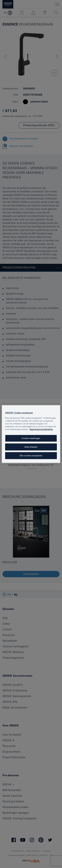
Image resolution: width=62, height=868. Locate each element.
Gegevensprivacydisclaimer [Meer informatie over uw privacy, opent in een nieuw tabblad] (41, 429)
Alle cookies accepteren (31, 455)
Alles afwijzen (31, 447)
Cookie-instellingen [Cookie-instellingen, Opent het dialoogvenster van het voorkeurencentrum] (31, 438)
